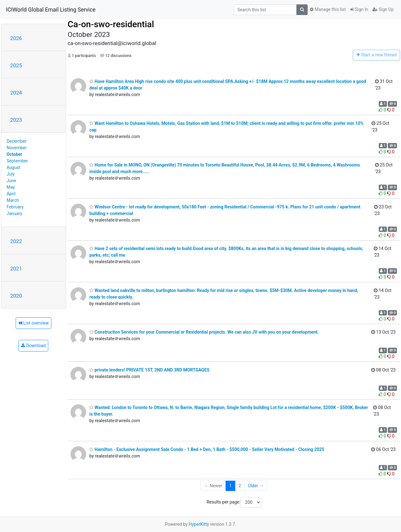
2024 (16, 93)
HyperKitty (199, 524)
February (15, 207)
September (17, 161)
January (14, 213)
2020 (16, 296)
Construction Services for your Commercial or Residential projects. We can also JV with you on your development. (204, 332)
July (10, 174)
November (17, 148)
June (11, 181)
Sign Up (383, 9)
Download (33, 345)
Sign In (359, 9)
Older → (256, 486)
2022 (16, 241)
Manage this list (328, 9)
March (13, 200)
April (11, 194)
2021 (16, 269)
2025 (16, 65)
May (11, 187)
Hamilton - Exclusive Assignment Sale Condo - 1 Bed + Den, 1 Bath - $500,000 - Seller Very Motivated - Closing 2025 (207, 449)
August (13, 167)
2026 (16, 38)
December (17, 141)
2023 (16, 120)
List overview (34, 323)
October (14, 154)
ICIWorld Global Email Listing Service (51, 10)
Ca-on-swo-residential (111, 24)
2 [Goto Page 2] (240, 486)
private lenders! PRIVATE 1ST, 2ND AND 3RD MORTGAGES (149, 370)
